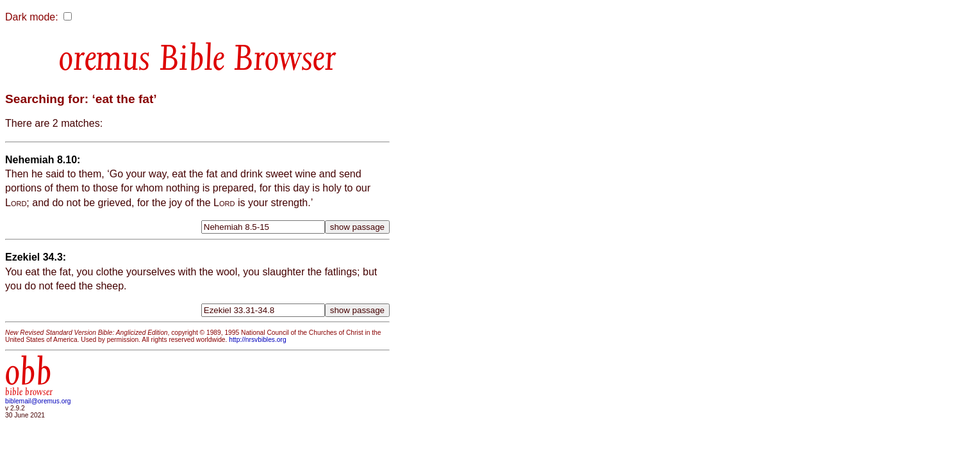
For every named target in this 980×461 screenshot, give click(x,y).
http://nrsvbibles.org (257, 340)
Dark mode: (32, 17)
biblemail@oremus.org (38, 401)
